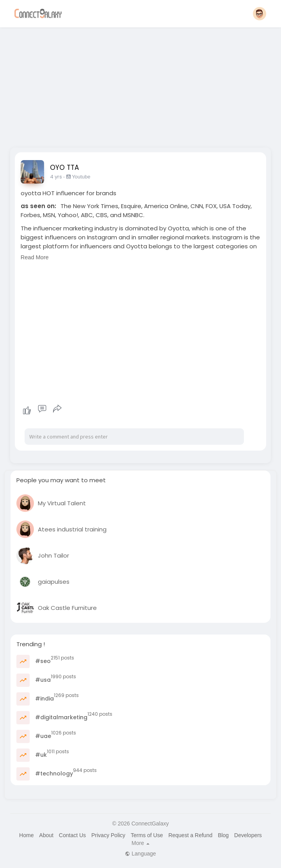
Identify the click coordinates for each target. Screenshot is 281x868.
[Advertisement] (140, 85)
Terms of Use (147, 835)
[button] (260, 14)
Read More (35, 257)
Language (140, 854)
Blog (223, 835)
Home (26, 835)
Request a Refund (190, 835)
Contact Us (72, 835)
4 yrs (56, 177)
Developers (248, 835)
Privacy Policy (108, 835)
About (46, 835)
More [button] (140, 843)
